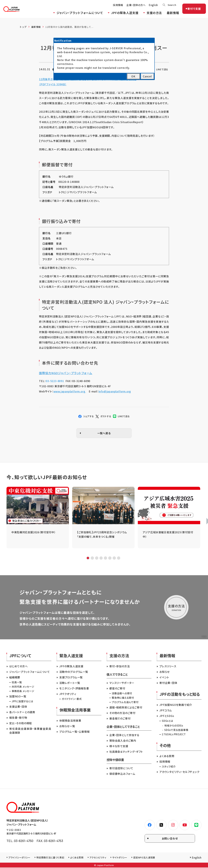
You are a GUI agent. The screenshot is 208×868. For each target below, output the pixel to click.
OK (133, 76)
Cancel (147, 76)
